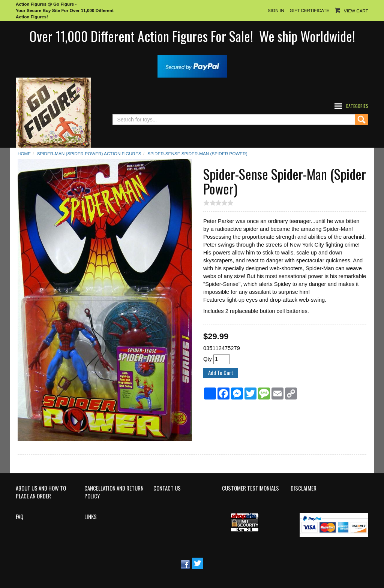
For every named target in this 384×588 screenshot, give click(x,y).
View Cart (356, 11)
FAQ (19, 517)
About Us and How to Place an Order (41, 492)
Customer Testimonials (250, 488)
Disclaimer (304, 488)
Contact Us (167, 488)
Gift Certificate (310, 10)
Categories (357, 106)
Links (91, 517)
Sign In (276, 10)
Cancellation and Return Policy (114, 492)
